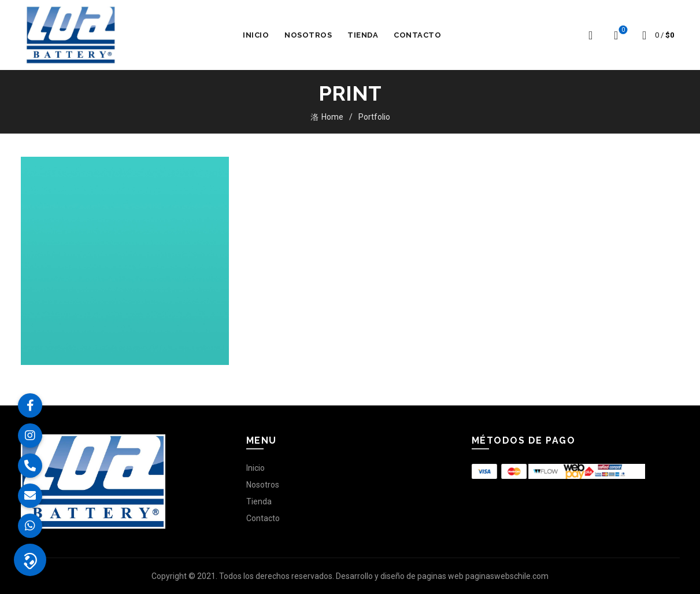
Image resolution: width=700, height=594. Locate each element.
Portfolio (374, 117)
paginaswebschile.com (507, 576)
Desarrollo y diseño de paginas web (400, 576)
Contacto (417, 35)
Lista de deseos (622, 30)
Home (332, 117)
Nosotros (308, 35)
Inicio (256, 35)
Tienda (363, 35)
